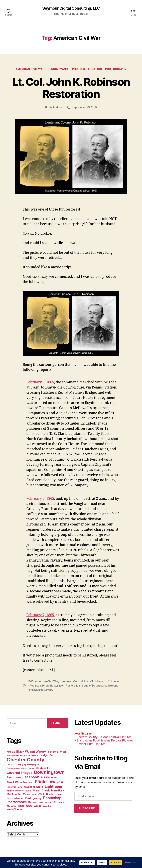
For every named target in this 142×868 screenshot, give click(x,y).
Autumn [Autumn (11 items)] (11, 751)
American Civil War (30, 69)
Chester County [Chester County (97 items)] (25, 759)
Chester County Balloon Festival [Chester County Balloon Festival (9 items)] (20, 768)
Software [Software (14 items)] (59, 802)
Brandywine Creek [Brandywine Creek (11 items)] (57, 751)
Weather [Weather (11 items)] (47, 805)
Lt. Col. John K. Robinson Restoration (71, 88)
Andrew (58, 107)
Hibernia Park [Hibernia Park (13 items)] (14, 786)
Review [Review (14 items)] (32, 802)
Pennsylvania (58, 69)
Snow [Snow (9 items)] (41, 802)
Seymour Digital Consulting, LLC (71, 8)
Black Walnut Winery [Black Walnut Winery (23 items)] (31, 751)
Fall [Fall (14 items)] (43, 777)
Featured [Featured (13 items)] (51, 777)
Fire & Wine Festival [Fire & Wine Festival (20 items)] (20, 782)
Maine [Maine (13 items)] (10, 790)
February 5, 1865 (40, 382)
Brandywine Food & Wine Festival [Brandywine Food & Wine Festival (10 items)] (22, 755)
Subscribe (87, 808)
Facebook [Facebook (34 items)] (31, 776)
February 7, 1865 (40, 615)
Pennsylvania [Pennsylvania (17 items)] (15, 798)
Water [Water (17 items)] (38, 805)
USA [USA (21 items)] (29, 805)
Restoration (73, 685)
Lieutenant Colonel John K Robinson (81, 681)
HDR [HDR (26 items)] (52, 782)
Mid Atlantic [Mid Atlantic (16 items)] (14, 793)
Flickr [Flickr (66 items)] (41, 781)
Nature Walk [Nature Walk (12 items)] (38, 794)
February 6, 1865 (40, 499)
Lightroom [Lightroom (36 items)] (53, 786)
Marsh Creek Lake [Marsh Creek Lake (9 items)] (23, 790)
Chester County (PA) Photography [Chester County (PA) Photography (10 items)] (23, 764)
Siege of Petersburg (94, 685)
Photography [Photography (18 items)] (33, 798)
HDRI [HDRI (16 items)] (60, 782)
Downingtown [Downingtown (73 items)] (49, 772)
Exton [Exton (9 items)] (18, 777)
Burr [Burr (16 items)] (52, 755)
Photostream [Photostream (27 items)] (17, 801)
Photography (116, 69)
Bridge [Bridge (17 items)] (44, 755)
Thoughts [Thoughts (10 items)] (11, 805)
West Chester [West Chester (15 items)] (15, 809)
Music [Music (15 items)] (27, 793)
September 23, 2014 (85, 107)
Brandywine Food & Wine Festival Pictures (105, 740)
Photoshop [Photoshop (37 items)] (52, 797)
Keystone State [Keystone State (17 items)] (33, 786)
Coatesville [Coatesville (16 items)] (43, 767)
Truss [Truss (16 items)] (21, 805)
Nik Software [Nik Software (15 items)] (54, 793)
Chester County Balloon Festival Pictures (104, 736)
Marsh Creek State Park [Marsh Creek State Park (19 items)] (49, 790)
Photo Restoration (87, 69)
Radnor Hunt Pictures (91, 743)
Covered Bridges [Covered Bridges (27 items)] (19, 772)
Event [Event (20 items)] (11, 777)
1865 (31, 681)
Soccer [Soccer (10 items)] (48, 802)
